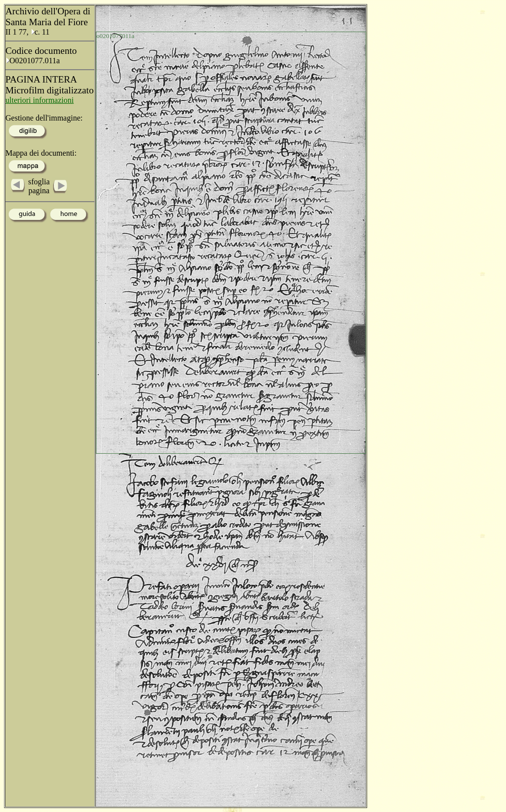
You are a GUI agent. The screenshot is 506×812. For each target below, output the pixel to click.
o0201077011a (115, 36)
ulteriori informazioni (40, 100)
